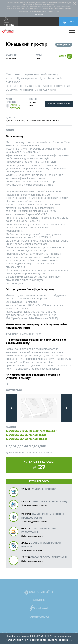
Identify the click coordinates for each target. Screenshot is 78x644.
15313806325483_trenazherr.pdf (26, 439)
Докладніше (39, 14)
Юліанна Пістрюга (15, 107)
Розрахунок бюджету (60, 104)
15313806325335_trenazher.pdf (26, 435)
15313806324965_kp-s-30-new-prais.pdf (31, 431)
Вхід (72, 22)
